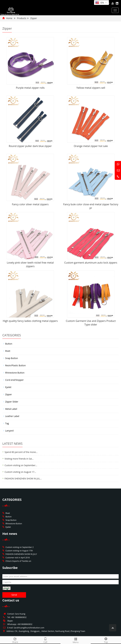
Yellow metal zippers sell (91, 88)
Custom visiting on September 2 (20, 547)
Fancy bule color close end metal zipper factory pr (91, 206)
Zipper (34, 18)
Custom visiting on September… (21, 465)
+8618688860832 (25, 624)
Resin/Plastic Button (15, 365)
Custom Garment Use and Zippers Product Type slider (91, 323)
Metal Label (11, 409)
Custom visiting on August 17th (19, 551)
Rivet (8, 351)
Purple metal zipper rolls (30, 88)
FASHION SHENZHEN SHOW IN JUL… (23, 479)
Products (22, 18)
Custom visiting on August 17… (20, 472)
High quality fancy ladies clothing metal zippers (30, 321)
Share (15, 640)
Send (14, 595)
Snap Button (12, 358)
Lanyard (9, 431)
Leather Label (12, 416)
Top (106, 640)
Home (9, 18)
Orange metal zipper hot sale (91, 146)
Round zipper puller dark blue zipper (30, 146)
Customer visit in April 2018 (18, 558)
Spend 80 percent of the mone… (21, 452)
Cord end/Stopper (14, 380)
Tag (7, 423)
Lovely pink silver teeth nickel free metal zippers (30, 264)
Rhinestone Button (15, 373)
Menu (76, 640)
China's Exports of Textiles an (18, 561)
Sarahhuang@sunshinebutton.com (29, 628)
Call (45, 640)
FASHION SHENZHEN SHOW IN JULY (21, 554)
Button (9, 344)
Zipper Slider (12, 402)
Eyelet (8, 387)
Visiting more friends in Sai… (19, 459)
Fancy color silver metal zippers (30, 204)
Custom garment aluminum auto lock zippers (91, 263)
